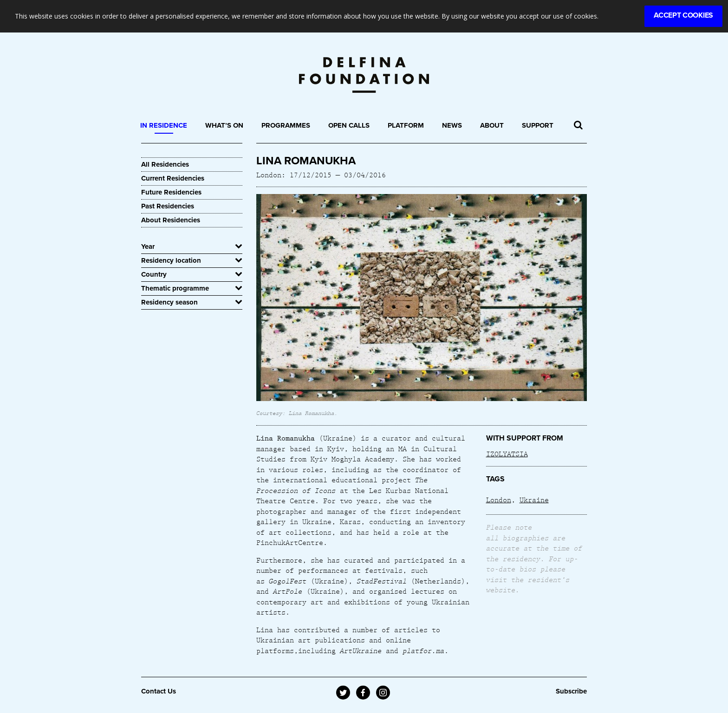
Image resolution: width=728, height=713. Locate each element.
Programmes (286, 125)
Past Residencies (168, 206)
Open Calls (349, 125)
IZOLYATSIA (507, 454)
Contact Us (159, 691)
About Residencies (171, 220)
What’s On (224, 125)
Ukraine (534, 499)
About (492, 125)
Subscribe (571, 691)
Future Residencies (171, 192)
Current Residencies (173, 178)
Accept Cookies (683, 15)
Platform (406, 125)
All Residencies (165, 164)
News (452, 125)
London (499, 499)
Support (538, 125)
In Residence (164, 125)
